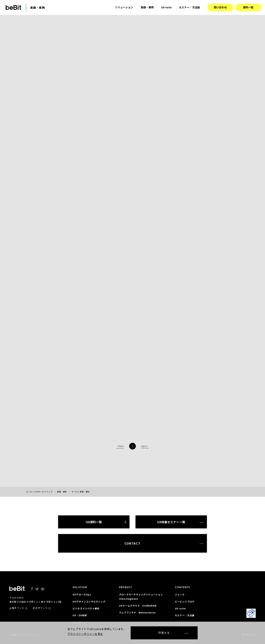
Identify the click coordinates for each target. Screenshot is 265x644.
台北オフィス (40, 608)
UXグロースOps (82, 594)
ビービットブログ (185, 601)
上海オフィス (17, 608)
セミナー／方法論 (189, 7)
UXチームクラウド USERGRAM (138, 606)
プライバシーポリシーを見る (85, 634)
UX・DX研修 (80, 615)
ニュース (180, 594)
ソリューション (124, 7)
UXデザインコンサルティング (89, 601)
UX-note (180, 608)
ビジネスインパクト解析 (86, 608)
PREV (121, 446)
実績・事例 (147, 7)
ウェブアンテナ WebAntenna (137, 612)
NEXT (144, 446)
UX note (166, 7)
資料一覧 (248, 7)
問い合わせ (220, 7)
